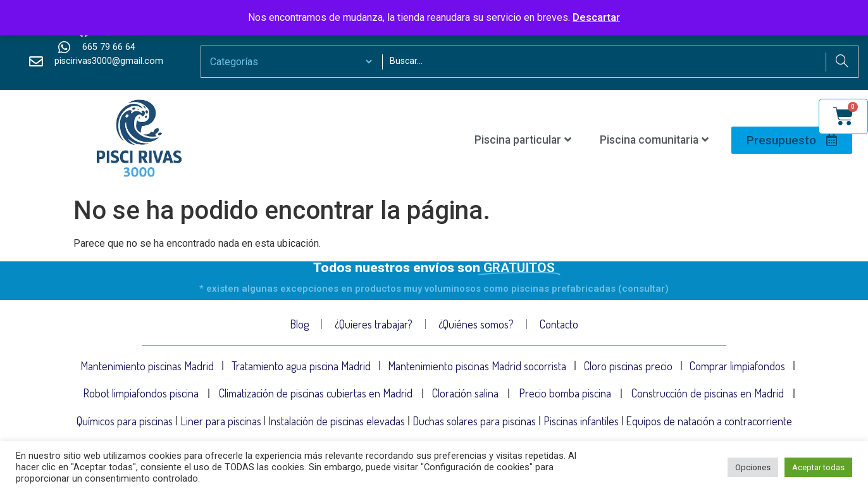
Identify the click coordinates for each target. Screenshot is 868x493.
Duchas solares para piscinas (474, 425)
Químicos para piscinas (125, 425)
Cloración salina (465, 396)
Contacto (559, 324)
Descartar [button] (596, 17)
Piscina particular (523, 140)
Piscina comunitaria (654, 140)
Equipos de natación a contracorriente (710, 425)
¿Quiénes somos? (476, 324)
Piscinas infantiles (581, 425)
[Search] (842, 62)
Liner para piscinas (221, 425)
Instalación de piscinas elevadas (337, 425)
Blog (299, 324)
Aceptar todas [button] (818, 467)
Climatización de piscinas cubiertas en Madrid (316, 396)
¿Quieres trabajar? (374, 324)
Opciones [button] (753, 467)
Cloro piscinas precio (628, 366)
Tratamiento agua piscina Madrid (301, 366)
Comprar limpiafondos (737, 366)
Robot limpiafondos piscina (141, 396)
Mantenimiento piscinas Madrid (147, 366)
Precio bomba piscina (565, 396)
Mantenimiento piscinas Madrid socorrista (477, 366)
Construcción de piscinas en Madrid (708, 396)
